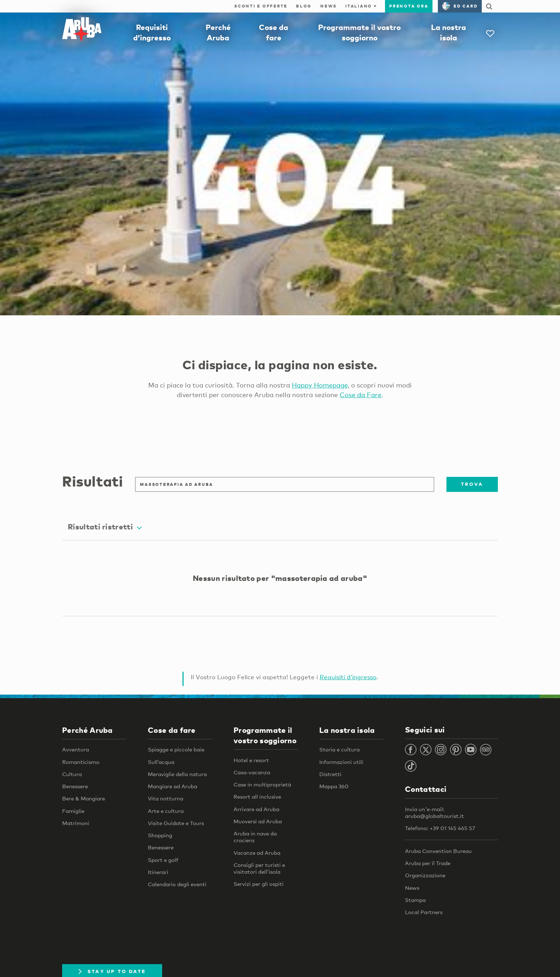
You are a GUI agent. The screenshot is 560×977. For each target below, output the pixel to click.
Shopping (160, 835)
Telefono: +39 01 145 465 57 (440, 828)
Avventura (76, 750)
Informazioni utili (341, 762)
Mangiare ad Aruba (172, 786)
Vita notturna (166, 799)
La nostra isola (347, 730)
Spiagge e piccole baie (176, 750)
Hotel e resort (251, 760)
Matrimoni (76, 823)
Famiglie (73, 811)
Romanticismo (81, 762)
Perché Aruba (87, 730)
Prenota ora (409, 6)
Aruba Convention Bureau (438, 851)
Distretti (330, 774)
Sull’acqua (161, 762)
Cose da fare (172, 730)
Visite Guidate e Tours (176, 823)
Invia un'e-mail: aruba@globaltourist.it (434, 813)
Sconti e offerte (261, 6)
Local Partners (424, 912)
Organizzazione (425, 875)
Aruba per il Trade (428, 863)
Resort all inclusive (257, 797)
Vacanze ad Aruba (257, 853)
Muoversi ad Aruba (258, 821)
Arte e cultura (166, 811)
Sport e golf (163, 860)
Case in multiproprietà (262, 785)
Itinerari (158, 872)
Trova (472, 484)
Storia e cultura (339, 750)
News (329, 6)
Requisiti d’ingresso (348, 677)
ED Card (460, 6)
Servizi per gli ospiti (259, 884)
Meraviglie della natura (177, 774)
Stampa (415, 900)
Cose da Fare (361, 395)
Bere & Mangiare (84, 799)
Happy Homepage (320, 385)
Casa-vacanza (252, 773)
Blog (304, 6)
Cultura (72, 774)
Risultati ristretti (105, 527)
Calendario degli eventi (177, 884)
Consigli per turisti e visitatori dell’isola (259, 869)
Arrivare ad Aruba (256, 809)
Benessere (75, 786)
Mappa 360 (334, 786)
